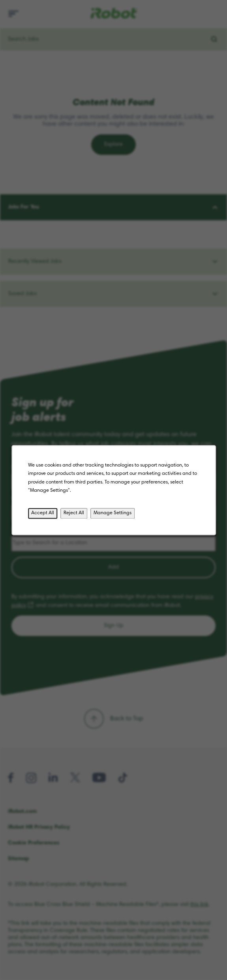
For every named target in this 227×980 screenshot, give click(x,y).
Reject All (75, 515)
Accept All (44, 515)
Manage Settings (113, 515)
